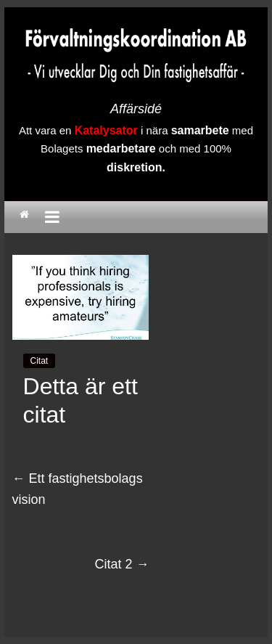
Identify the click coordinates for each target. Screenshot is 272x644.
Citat (40, 361)
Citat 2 (121, 564)
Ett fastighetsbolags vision (78, 489)
